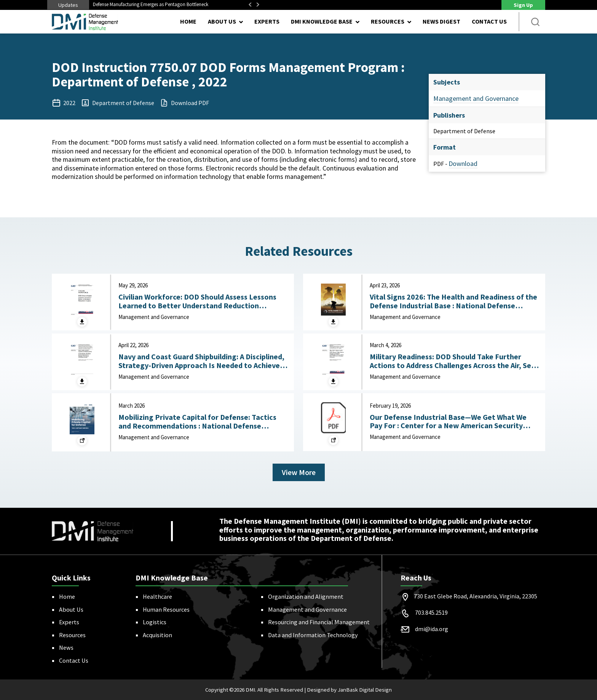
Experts (267, 21)
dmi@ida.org (432, 629)
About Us (71, 609)
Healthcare (157, 596)
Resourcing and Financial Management (319, 622)
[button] (535, 22)
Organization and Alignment (306, 596)
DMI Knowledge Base (322, 21)
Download (463, 163)
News (66, 647)
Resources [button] (388, 21)
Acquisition (157, 635)
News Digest (441, 21)
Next (258, 5)
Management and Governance (476, 98)
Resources (72, 635)
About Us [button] (222, 21)
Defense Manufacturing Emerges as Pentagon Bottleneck (151, 4)
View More (299, 472)
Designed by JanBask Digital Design (349, 690)
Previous (250, 5)
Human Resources (166, 609)
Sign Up (523, 5)
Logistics (155, 622)
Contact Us (489, 21)
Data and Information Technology (313, 635)
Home (188, 21)
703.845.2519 (431, 612)
